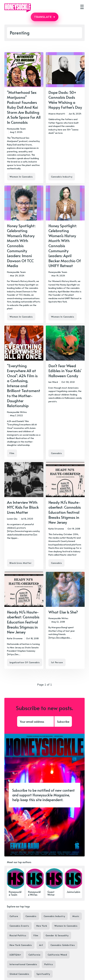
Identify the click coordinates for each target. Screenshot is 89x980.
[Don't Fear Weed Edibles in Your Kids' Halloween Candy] (65, 393)
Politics (49, 964)
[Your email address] (35, 721)
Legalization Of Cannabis (25, 662)
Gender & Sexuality (57, 935)
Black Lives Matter (21, 563)
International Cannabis (23, 964)
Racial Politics (18, 935)
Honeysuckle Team (16, 129)
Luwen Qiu (12, 519)
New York (42, 926)
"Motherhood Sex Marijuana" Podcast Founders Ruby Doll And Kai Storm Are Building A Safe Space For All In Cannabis (24, 107)
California (34, 955)
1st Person (57, 662)
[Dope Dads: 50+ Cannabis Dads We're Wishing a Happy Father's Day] (65, 118)
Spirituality (43, 974)
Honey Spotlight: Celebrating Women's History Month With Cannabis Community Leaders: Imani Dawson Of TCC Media (21, 246)
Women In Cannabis (21, 177)
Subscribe (63, 721)
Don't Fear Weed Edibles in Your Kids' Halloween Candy (65, 371)
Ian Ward (53, 382)
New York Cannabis (21, 945)
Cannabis (56, 453)
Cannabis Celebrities (63, 945)
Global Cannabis (19, 974)
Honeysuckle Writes (17, 412)
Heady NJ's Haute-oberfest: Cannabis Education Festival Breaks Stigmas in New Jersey (65, 512)
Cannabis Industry (62, 177)
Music (76, 916)
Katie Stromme (56, 529)
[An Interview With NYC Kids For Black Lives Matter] (24, 516)
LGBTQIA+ (15, 955)
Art (41, 945)
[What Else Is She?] (65, 620)
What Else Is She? (63, 612)
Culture (14, 916)
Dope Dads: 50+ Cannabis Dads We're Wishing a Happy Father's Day (65, 100)
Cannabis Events (19, 926)
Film (12, 453)
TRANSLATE (44, 17)
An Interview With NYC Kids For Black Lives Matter (23, 507)
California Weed (57, 955)
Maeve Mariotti (57, 114)
